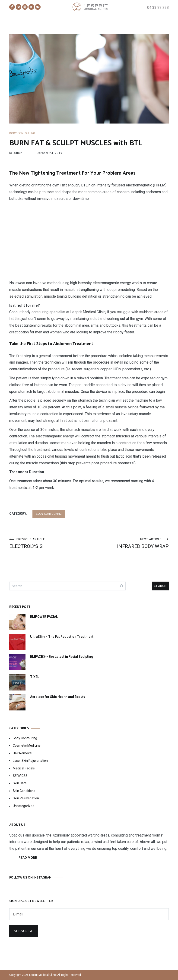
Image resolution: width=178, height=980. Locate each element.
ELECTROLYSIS (49, 543)
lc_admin (16, 153)
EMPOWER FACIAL (44, 617)
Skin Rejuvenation (26, 798)
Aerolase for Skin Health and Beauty (58, 697)
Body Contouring (22, 133)
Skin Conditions (24, 791)
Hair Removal (22, 753)
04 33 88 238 (158, 8)
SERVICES (20, 776)
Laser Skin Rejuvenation (30, 761)
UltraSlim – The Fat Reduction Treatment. (62, 637)
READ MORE (28, 858)
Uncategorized (24, 806)
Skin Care (20, 783)
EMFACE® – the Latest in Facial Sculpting (62, 657)
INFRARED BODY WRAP (129, 543)
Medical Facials (24, 768)
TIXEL (35, 677)
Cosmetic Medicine (27, 746)
